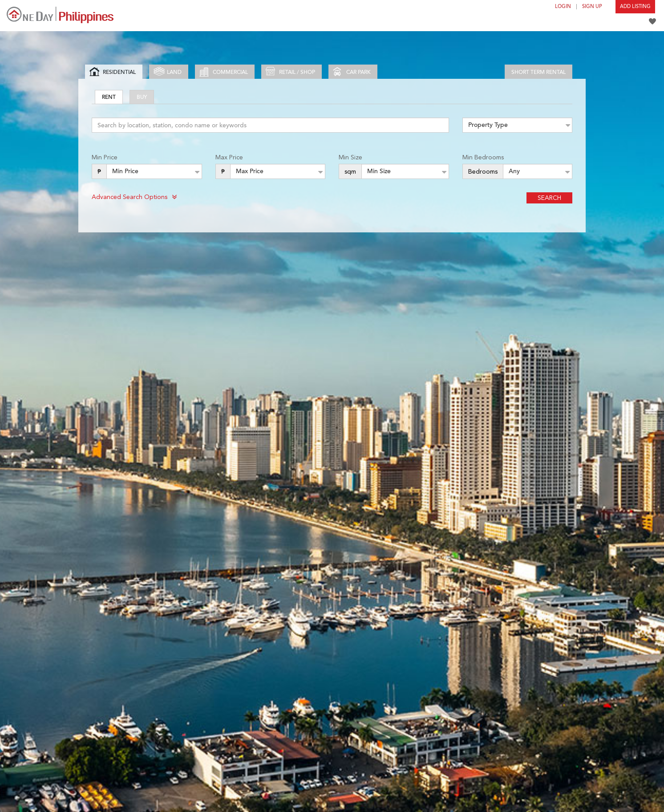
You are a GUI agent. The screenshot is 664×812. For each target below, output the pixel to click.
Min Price (105, 157)
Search (549, 198)
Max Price (229, 157)
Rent (109, 97)
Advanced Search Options (134, 197)
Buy (142, 97)
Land (168, 72)
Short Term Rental (538, 72)
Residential (113, 72)
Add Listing (635, 6)
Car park (352, 72)
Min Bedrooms (483, 157)
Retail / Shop (290, 72)
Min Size (350, 157)
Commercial (224, 72)
